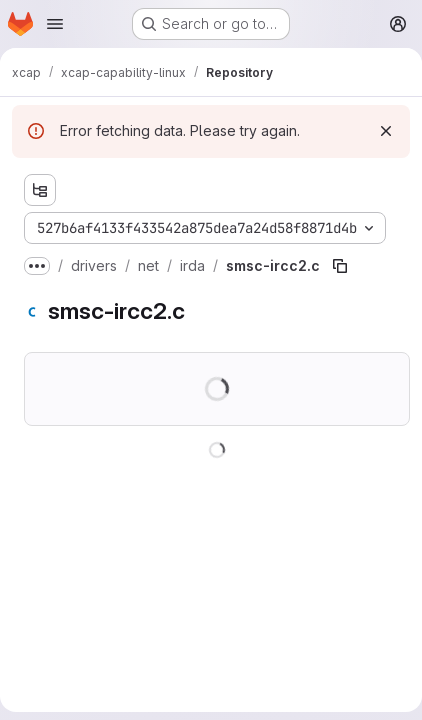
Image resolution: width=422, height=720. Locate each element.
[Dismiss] (386, 131)
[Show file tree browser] (40, 190)
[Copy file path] (340, 266)
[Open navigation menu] (55, 24)
